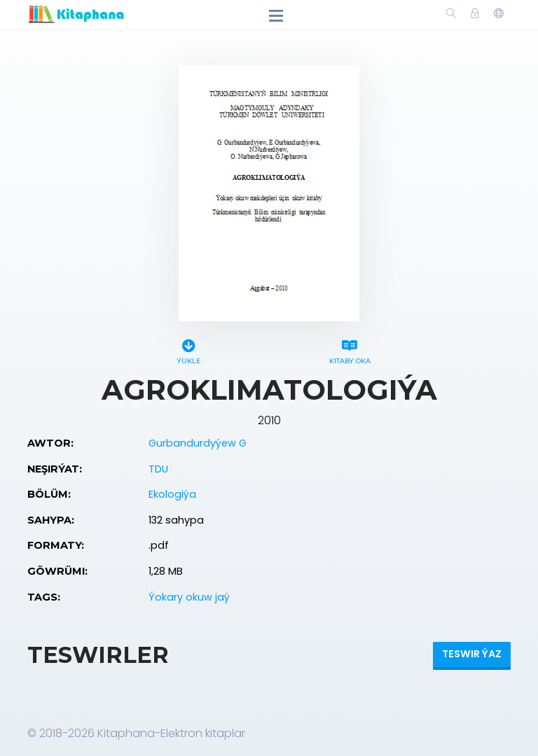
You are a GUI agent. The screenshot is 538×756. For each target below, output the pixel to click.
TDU (158, 469)
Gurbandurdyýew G (198, 443)
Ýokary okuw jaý (189, 597)
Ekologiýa (172, 494)
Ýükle (188, 350)
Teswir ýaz (472, 654)
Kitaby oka (350, 350)
